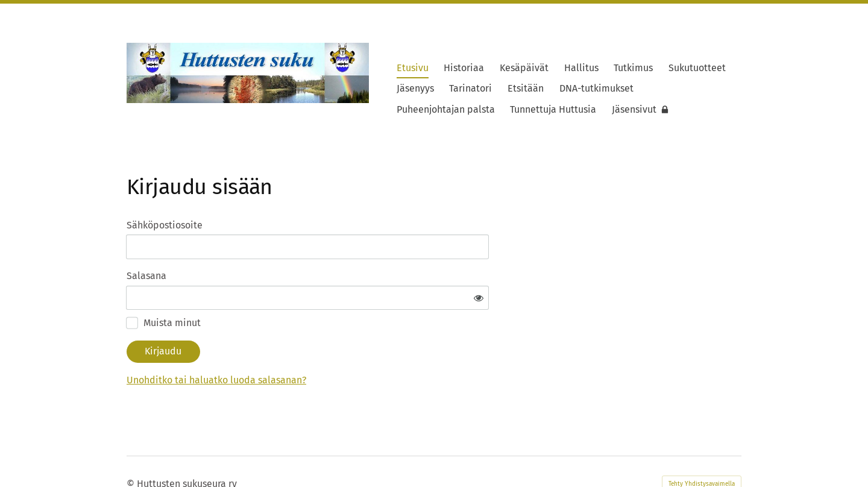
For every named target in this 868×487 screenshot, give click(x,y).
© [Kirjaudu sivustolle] (132, 448)
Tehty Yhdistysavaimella (702, 448)
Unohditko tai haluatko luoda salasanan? (332, 344)
